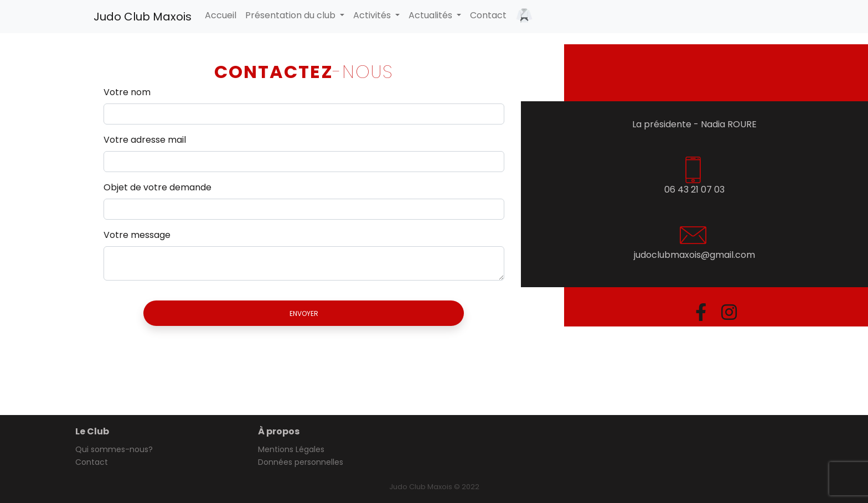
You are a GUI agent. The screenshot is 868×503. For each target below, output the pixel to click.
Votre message (137, 235)
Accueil (221, 15)
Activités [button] (373, 15)
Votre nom (127, 92)
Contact (488, 15)
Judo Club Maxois (143, 17)
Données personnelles (301, 462)
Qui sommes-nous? (114, 449)
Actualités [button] (432, 15)
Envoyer (304, 313)
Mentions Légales (291, 449)
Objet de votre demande (157, 187)
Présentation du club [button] (291, 15)
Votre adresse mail (145, 140)
